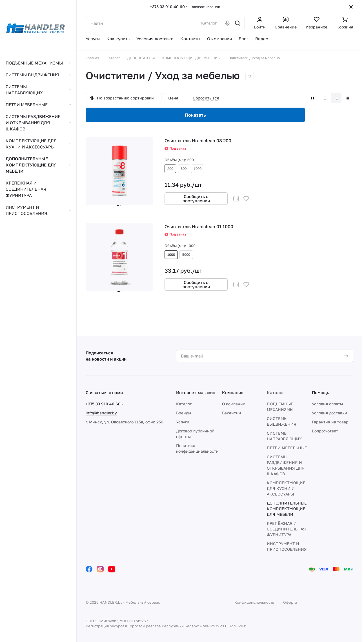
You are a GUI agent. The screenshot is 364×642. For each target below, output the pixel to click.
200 (170, 169)
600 (184, 169)
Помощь (320, 392)
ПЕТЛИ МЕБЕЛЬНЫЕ (287, 448)
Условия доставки (329, 413)
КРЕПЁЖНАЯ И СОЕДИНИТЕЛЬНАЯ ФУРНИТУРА (286, 529)
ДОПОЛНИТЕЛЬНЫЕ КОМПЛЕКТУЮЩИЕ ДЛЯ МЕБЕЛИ (287, 509)
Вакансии (232, 413)
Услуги (183, 422)
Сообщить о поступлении (196, 198)
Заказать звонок (205, 7)
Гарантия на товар (330, 422)
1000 (198, 169)
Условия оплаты (327, 404)
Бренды (184, 413)
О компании (234, 404)
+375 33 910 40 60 (167, 7)
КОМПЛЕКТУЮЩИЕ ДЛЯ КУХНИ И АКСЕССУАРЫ (286, 488)
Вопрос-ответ (325, 431)
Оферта (290, 602)
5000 (186, 255)
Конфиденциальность (254, 602)
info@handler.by (101, 413)
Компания (233, 392)
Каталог (184, 404)
